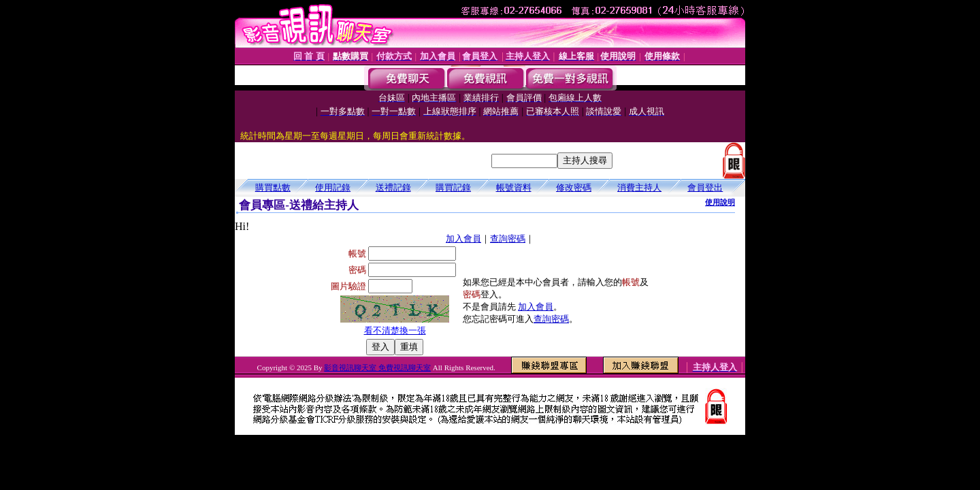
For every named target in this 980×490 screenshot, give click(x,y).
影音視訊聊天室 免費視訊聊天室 (377, 367)
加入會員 (463, 239)
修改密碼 (574, 187)
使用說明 (720, 202)
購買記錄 (453, 187)
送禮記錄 (393, 187)
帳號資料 (514, 187)
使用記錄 (333, 187)
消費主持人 (639, 187)
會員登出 (705, 187)
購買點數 (273, 187)
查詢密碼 (508, 239)
